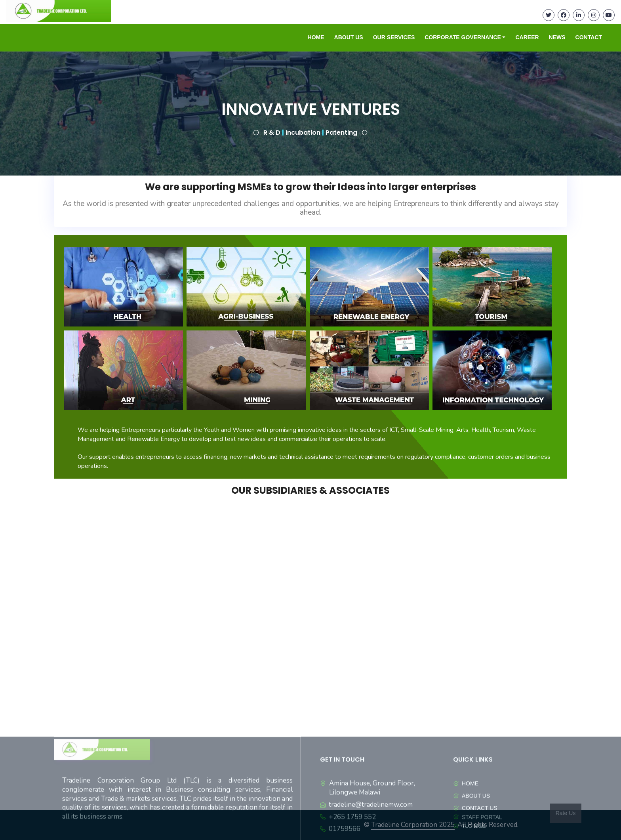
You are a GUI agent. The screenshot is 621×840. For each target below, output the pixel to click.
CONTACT (589, 37)
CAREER (527, 37)
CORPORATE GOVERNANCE (463, 37)
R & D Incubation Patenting (311, 133)
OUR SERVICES (394, 37)
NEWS (557, 37)
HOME (316, 37)
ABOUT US (349, 37)
